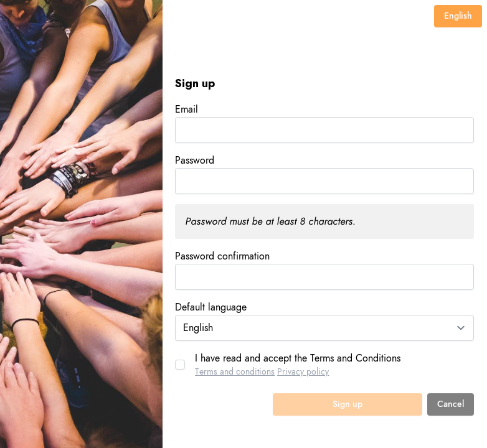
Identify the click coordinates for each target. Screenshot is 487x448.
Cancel (451, 404)
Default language (211, 307)
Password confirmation (222, 256)
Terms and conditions (235, 372)
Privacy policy (303, 372)
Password (195, 161)
